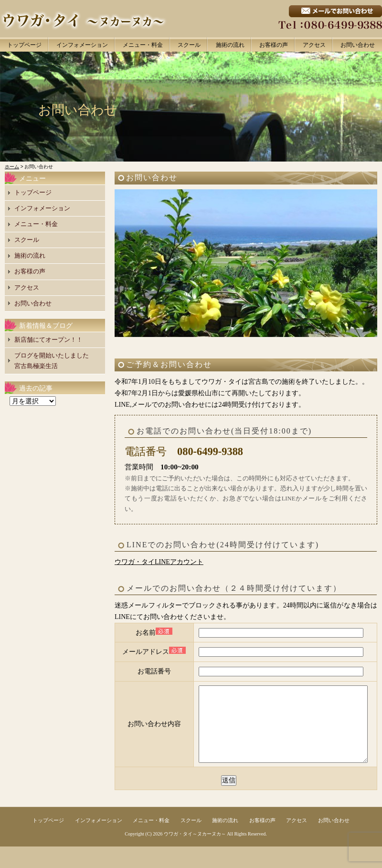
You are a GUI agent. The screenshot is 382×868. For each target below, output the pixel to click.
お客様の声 (274, 45)
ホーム (12, 167)
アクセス (314, 45)
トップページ (24, 45)
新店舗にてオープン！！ (48, 340)
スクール (189, 45)
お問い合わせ (358, 45)
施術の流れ (230, 45)
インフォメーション (82, 45)
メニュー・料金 (143, 45)
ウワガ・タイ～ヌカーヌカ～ (195, 855)
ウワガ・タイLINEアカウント (159, 562)
